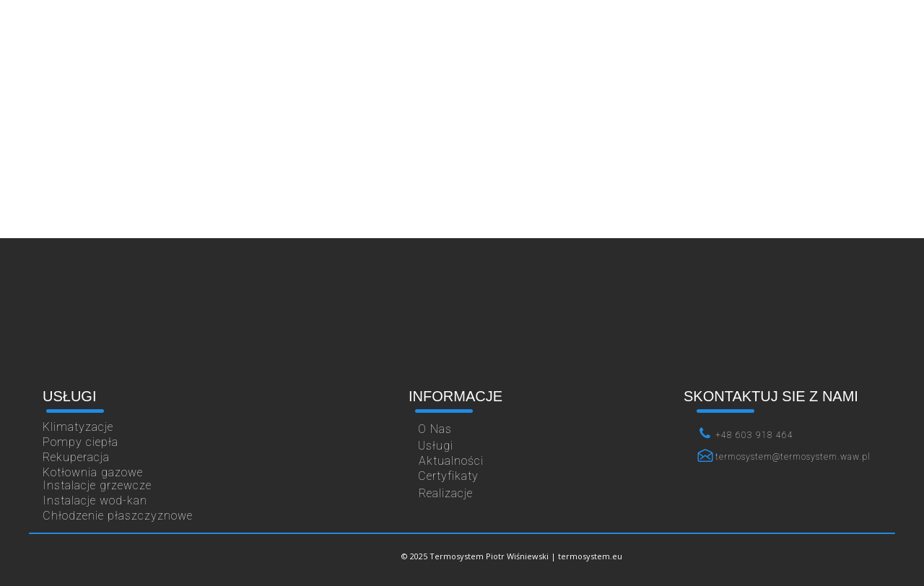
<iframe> (462, 318)
